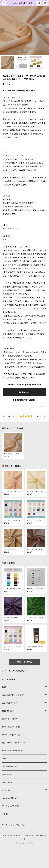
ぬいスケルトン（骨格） (11, 727)
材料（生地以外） (9, 711)
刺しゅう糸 (7, 790)
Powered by (25, 843)
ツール (5, 758)
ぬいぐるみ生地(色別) (11, 703)
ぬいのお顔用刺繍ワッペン (13, 751)
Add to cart (24, 392)
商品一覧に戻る (25, 662)
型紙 (4, 687)
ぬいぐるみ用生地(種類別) (13, 695)
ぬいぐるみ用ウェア (10, 798)
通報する (43, 407)
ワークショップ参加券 (11, 806)
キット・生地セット (9, 766)
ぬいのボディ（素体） (10, 719)
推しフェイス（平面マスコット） (14, 743)
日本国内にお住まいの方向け (25, 400)
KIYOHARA (7, 782)
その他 (5, 814)
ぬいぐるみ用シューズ (11, 735)
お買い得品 (7, 774)
